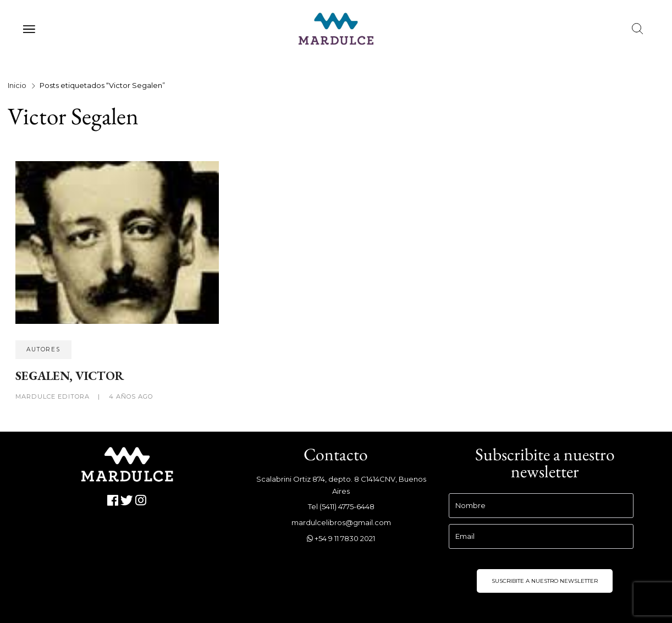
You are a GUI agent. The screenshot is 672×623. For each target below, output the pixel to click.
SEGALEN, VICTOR (70, 376)
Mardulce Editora (54, 396)
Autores (43, 349)
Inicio (17, 85)
